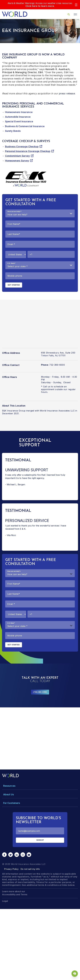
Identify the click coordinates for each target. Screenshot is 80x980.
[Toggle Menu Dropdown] (40, 786)
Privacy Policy (11, 869)
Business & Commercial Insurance (25, 126)
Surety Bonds (13, 131)
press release (67, 93)
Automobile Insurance (18, 117)
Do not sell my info (30, 869)
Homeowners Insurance (19, 112)
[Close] (76, 5)
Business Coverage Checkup (22, 147)
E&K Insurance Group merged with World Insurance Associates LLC (38, 411)
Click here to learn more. (40, 6)
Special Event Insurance (19, 121)
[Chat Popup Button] (75, 974)
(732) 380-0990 (40, 692)
